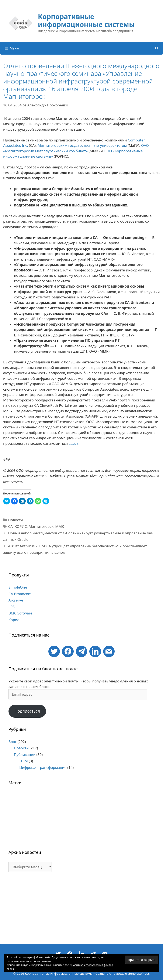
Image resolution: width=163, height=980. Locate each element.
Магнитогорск (41, 526)
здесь (74, 443)
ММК (60, 526)
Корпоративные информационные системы (86, 20)
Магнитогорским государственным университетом (82, 145)
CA (10, 526)
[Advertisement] (81, 910)
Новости (15, 520)
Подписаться (27, 711)
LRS (12, 607)
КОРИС (21, 526)
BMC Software (20, 613)
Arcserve (16, 600)
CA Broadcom (20, 594)
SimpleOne (18, 587)
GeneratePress (139, 973)
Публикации (25, 755)
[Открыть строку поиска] (157, 48)
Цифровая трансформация (43, 767)
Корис (14, 620)
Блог (13, 742)
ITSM (24, 761)
